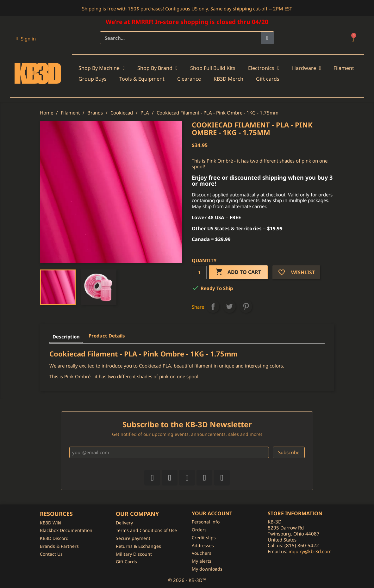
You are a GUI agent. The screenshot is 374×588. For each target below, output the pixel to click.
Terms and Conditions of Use (146, 530)
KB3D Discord (54, 538)
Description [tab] (66, 337)
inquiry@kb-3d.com (310, 551)
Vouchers (202, 553)
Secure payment (133, 538)
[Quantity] (199, 272)
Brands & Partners (59, 546)
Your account (212, 513)
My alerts (202, 561)
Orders (199, 530)
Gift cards (268, 79)
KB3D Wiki (51, 523)
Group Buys (93, 79)
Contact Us (51, 554)
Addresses (203, 545)
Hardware (307, 68)
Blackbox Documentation (66, 530)
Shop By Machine (102, 68)
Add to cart (238, 272)
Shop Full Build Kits (213, 68)
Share (213, 306)
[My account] (26, 39)
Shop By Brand (157, 68)
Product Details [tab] (107, 336)
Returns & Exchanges (138, 546)
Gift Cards (126, 562)
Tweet (229, 306)
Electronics (264, 68)
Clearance (189, 79)
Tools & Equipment (142, 79)
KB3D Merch (228, 79)
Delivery (124, 523)
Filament (344, 68)
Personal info (206, 522)
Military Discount (134, 554)
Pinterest (246, 306)
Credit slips (204, 538)
